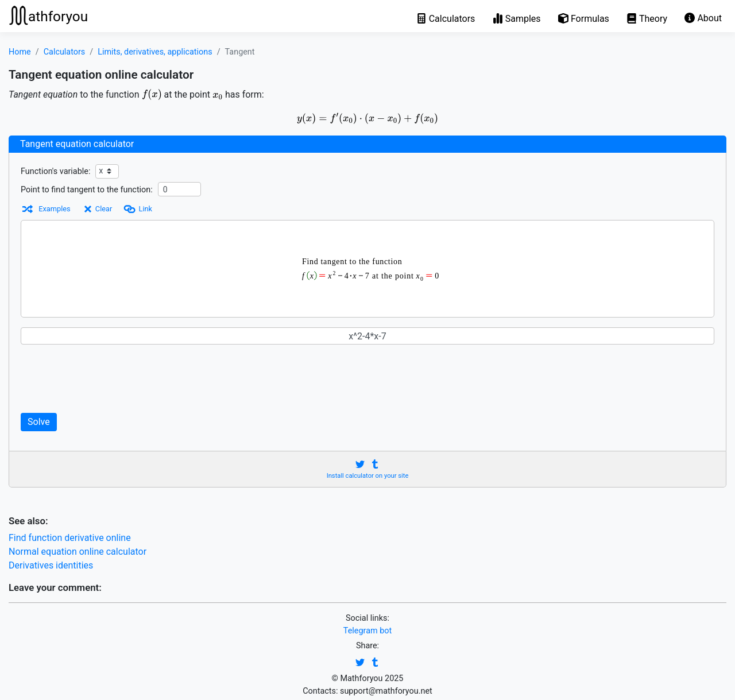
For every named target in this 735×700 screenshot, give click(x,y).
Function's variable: (55, 171)
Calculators (65, 52)
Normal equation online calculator (78, 552)
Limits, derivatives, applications (155, 52)
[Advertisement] (241, 378)
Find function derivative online (70, 538)
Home (20, 52)
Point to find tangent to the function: (87, 190)
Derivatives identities (51, 565)
